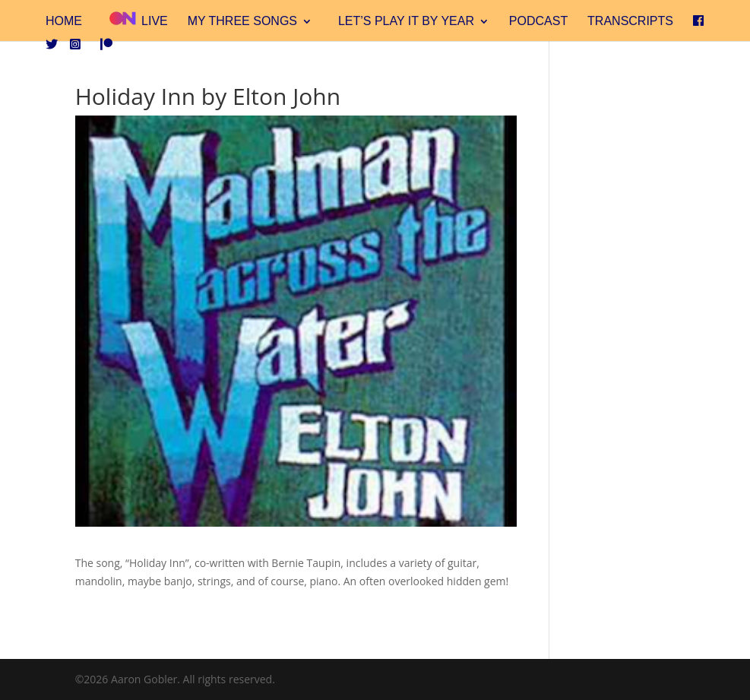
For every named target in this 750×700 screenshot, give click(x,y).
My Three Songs (242, 22)
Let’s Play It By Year (406, 22)
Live (138, 19)
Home (64, 22)
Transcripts (630, 22)
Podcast (538, 22)
